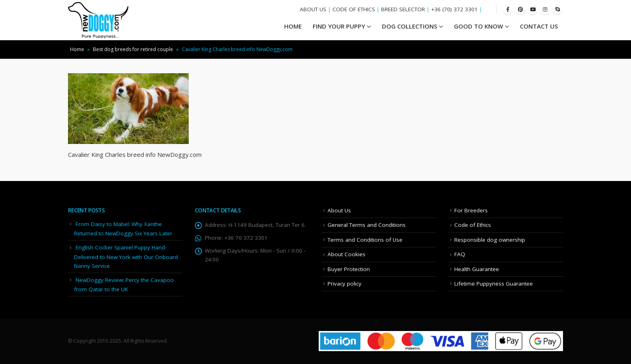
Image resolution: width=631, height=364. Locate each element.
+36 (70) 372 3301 (454, 9)
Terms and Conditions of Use (365, 240)
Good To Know (478, 26)
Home (77, 49)
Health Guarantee (477, 269)
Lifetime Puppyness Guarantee (494, 284)
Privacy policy (344, 284)
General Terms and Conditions (367, 225)
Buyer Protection (349, 269)
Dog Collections (409, 26)
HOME (293, 26)
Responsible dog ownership (490, 240)
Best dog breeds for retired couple (133, 49)
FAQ (460, 254)
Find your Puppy (339, 26)
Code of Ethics (473, 225)
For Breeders (471, 210)
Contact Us (539, 26)
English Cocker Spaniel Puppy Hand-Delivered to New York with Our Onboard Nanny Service (126, 256)
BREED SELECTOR (403, 9)
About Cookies (346, 254)
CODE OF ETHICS (354, 9)
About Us (339, 210)
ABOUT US (313, 9)
